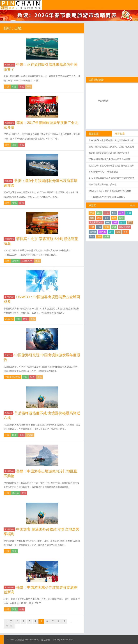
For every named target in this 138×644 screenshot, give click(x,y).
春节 (126, 232)
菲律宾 (15, 261)
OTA (99, 236)
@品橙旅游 (103, 101)
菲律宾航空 (27, 261)
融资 (108, 222)
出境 (22, 87)
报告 (32, 377)
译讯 (29, 87)
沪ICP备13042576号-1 (64, 640)
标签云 (92, 205)
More (133, 206)
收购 (115, 222)
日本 (111, 232)
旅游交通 (9, 181)
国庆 (14, 435)
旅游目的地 (10, 65)
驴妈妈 (30, 435)
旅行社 (93, 232)
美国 (107, 236)
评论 (107, 213)
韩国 (22, 609)
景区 (130, 222)
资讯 (22, 145)
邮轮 (22, 203)
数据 (25, 319)
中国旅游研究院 (13, 377)
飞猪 (92, 227)
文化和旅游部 (96, 222)
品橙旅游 (21, 5)
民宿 (92, 236)
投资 (121, 218)
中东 (7, 87)
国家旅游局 (125, 227)
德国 (14, 145)
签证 (118, 232)
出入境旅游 (10, 297)
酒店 (121, 213)
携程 (92, 218)
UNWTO (9, 319)
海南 (107, 227)
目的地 (15, 493)
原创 (129, 213)
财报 (99, 218)
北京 (114, 218)
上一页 (9, 621)
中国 (14, 87)
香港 (114, 227)
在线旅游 (9, 413)
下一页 (9, 626)
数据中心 (9, 355)
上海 (99, 227)
